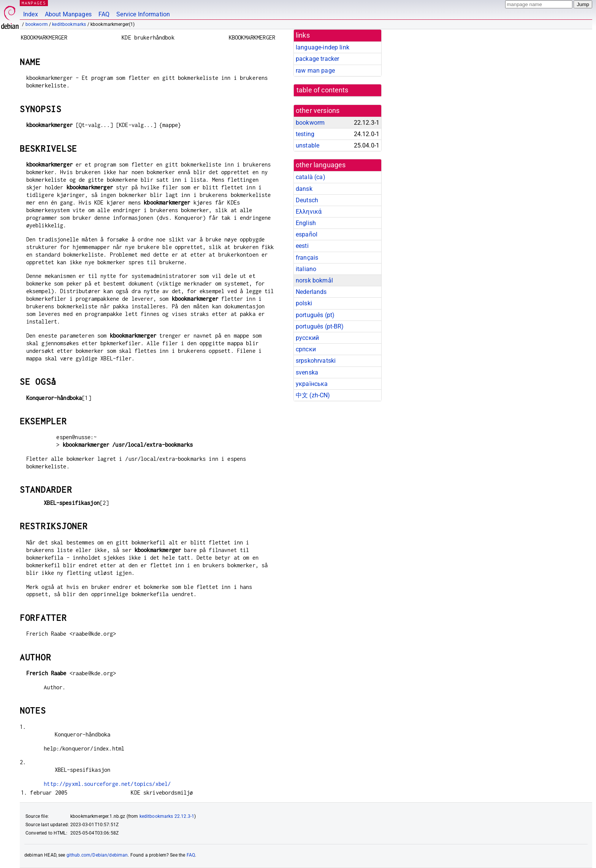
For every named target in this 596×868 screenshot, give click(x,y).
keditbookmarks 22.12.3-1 (167, 816)
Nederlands (311, 292)
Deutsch (307, 200)
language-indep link (323, 47)
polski (304, 303)
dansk (304, 189)
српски (306, 349)
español (307, 234)
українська (312, 384)
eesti (302, 246)
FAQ (104, 14)
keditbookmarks (69, 24)
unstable (308, 145)
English (306, 223)
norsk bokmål (314, 280)
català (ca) (311, 177)
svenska (307, 372)
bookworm (37, 24)
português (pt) (315, 315)
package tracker (317, 59)
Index (31, 14)
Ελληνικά (309, 212)
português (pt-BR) (320, 326)
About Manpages (68, 14)
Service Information (143, 14)
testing (305, 134)
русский (307, 338)
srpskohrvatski (316, 361)
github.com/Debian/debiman (97, 855)
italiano (306, 269)
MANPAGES (34, 3)
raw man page (315, 71)
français (307, 258)
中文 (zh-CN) (313, 395)
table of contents (323, 90)
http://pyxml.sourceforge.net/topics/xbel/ (107, 784)
